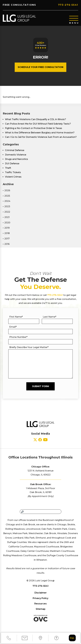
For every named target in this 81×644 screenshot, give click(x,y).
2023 (6, 209)
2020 (7, 225)
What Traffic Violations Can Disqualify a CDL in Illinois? (36, 122)
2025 (6, 199)
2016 (6, 247)
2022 (6, 215)
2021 (6, 220)
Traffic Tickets (13, 175)
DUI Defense (12, 166)
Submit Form (41, 389)
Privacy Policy (40, 601)
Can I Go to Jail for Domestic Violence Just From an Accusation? (41, 140)
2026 (6, 193)
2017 (6, 241)
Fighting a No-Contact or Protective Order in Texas (34, 131)
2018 (6, 236)
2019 (6, 231)
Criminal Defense (15, 153)
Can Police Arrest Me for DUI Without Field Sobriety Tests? (38, 127)
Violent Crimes (13, 180)
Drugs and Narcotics (16, 162)
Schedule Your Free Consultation (40, 70)
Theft (8, 171)
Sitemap (41, 612)
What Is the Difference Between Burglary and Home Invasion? (40, 135)
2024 (7, 204)
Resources (40, 606)
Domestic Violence (16, 157)
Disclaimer (41, 595)
